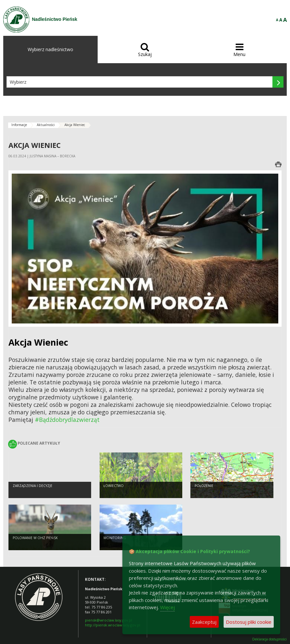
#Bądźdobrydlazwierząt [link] (67, 420)
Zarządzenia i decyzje (33, 486)
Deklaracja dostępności (269, 639)
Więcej (167, 607)
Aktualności (46, 125)
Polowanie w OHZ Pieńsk (35, 538)
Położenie (204, 486)
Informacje (19, 125)
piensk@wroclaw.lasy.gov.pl (109, 620)
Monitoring (115, 538)
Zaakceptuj (204, 622)
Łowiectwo (114, 486)
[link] (38, 342)
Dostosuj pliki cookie (249, 622)
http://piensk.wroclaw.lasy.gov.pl (113, 625)
